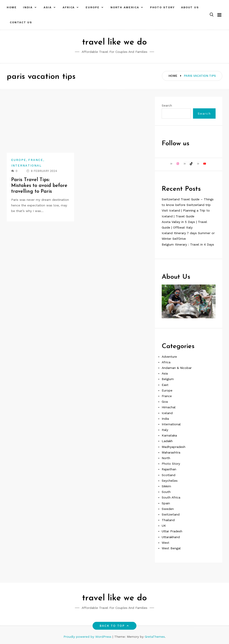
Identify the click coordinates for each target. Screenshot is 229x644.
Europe (93, 7)
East (165, 385)
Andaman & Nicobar (177, 368)
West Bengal (171, 548)
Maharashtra (171, 452)
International (26, 166)
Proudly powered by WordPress (88, 637)
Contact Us (21, 22)
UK (164, 526)
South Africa (171, 497)
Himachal (169, 407)
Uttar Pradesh (172, 531)
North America (125, 7)
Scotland (169, 475)
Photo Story (162, 7)
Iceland (167, 413)
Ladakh (167, 441)
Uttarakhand (171, 537)
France (36, 160)
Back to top (115, 626)
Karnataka (169, 435)
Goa (165, 402)
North (166, 458)
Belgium (168, 379)
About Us (190, 7)
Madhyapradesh (174, 447)
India (28, 7)
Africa (69, 7)
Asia (48, 7)
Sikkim (166, 486)
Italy (165, 430)
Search (167, 105)
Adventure (169, 357)
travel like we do (114, 42)
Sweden (168, 509)
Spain (166, 503)
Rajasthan (169, 469)
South (166, 492)
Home (12, 7)
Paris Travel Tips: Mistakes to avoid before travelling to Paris (39, 186)
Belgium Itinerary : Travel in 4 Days (188, 244)
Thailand (168, 520)
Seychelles (170, 481)
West (165, 543)
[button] (212, 15)
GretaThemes (155, 637)
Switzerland (171, 514)
